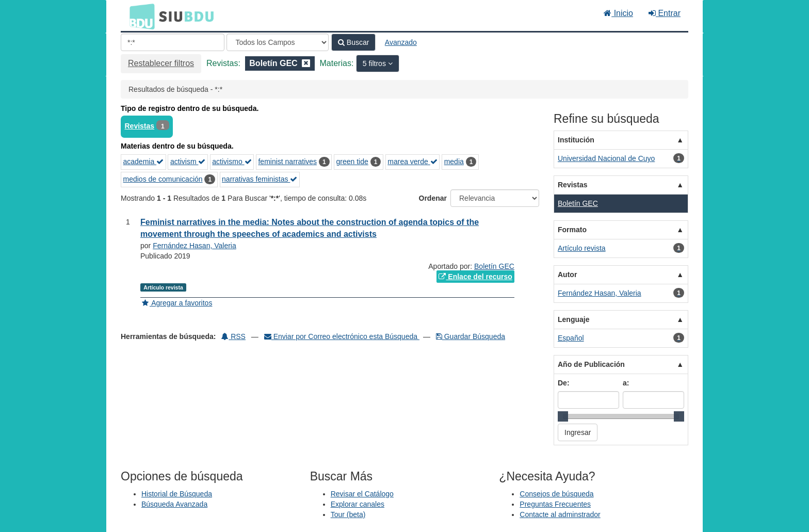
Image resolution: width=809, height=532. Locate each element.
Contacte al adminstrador (560, 514)
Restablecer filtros (161, 63)
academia (144, 162)
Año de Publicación (591, 364)
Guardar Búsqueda (471, 336)
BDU (139, 16)
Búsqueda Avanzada (174, 504)
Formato (572, 230)
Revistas (140, 126)
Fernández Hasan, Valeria (195, 246)
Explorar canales (358, 504)
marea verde (412, 162)
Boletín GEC (494, 266)
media (454, 162)
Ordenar (433, 198)
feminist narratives (287, 162)
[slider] (563, 416)
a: (626, 383)
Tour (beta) (348, 514)
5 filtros (375, 63)
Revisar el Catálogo (362, 494)
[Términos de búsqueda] (173, 42)
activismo (232, 162)
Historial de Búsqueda (177, 494)
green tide (352, 162)
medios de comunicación (163, 179)
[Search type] (278, 42)
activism (188, 162)
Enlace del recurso (475, 277)
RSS (233, 336)
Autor (567, 275)
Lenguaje (573, 319)
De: (564, 383)
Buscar (353, 42)
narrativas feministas (260, 179)
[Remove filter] (306, 63)
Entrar (665, 13)
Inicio (618, 13)
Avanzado (401, 42)
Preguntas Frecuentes (555, 504)
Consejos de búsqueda (556, 494)
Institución (576, 140)
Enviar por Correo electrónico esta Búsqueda (342, 336)
